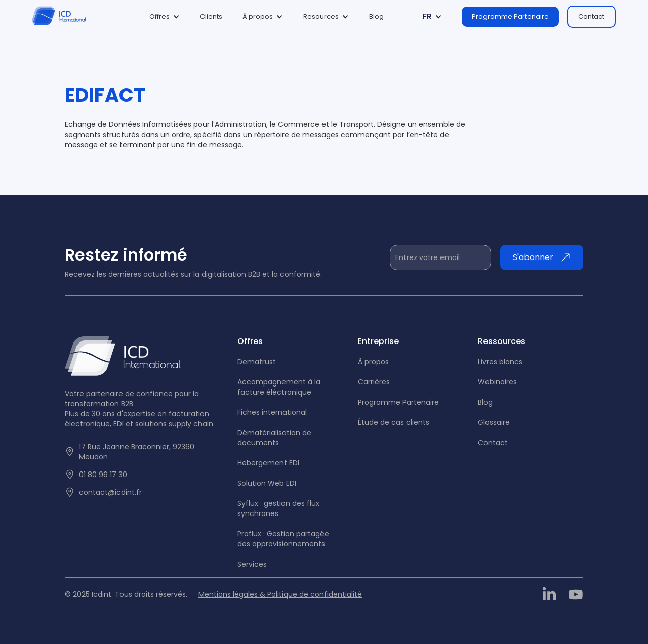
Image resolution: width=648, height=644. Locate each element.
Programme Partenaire (510, 16)
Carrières (374, 382)
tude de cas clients (394, 422)
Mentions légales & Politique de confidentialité (280, 594)
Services (252, 564)
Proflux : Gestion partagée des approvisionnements (283, 539)
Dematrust (257, 362)
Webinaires (497, 382)
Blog (376, 16)
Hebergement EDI (268, 463)
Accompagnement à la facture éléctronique (279, 387)
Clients (211, 16)
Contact (591, 16)
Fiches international (272, 412)
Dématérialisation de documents (274, 438)
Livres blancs (500, 362)
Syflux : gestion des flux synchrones (278, 508)
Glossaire (494, 422)
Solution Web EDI (267, 483)
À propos (373, 362)
